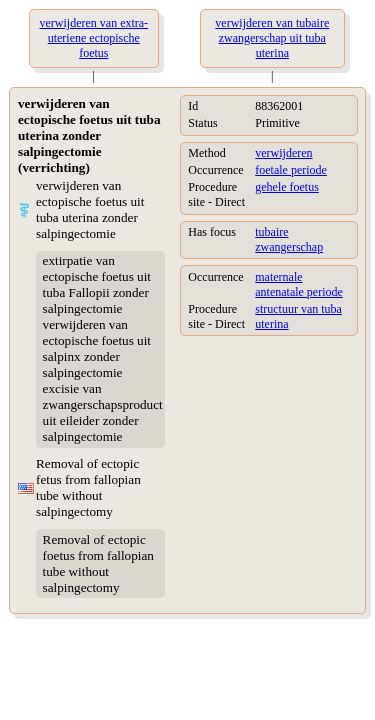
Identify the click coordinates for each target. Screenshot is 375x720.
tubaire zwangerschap (289, 239)
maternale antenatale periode (299, 284)
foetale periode (291, 170)
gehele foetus (287, 187)
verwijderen (283, 153)
